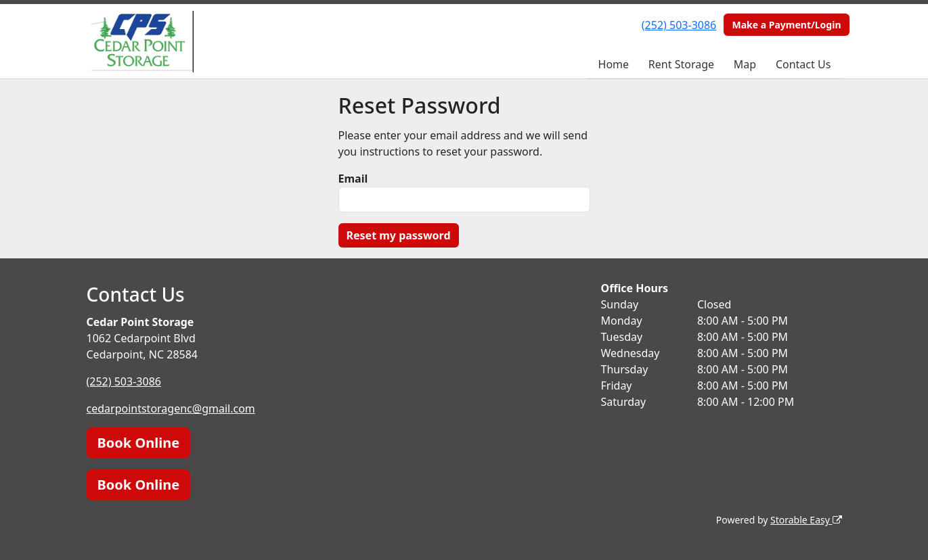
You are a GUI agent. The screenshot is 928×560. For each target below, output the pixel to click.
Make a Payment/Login (786, 25)
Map (745, 64)
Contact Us (803, 64)
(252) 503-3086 (679, 25)
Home (614, 64)
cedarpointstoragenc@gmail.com (171, 409)
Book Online (139, 443)
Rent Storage (681, 64)
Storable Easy (806, 520)
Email (353, 179)
